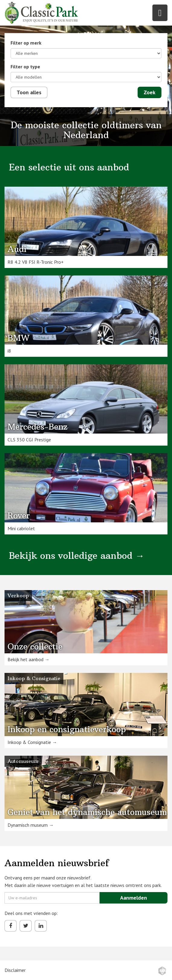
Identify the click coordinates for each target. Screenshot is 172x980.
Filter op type (25, 67)
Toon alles (29, 92)
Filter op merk (26, 43)
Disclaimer (15, 970)
